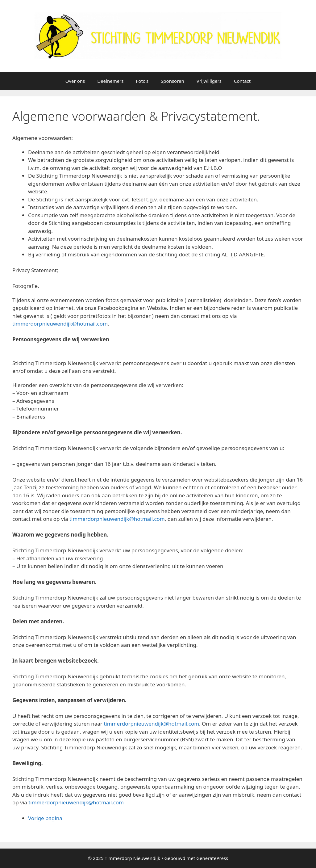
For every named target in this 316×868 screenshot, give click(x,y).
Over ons (75, 81)
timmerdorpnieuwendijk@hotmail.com (60, 324)
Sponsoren (173, 81)
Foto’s (142, 81)
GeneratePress (212, 858)
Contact (242, 81)
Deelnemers (110, 81)
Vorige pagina (45, 818)
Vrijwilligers (209, 81)
